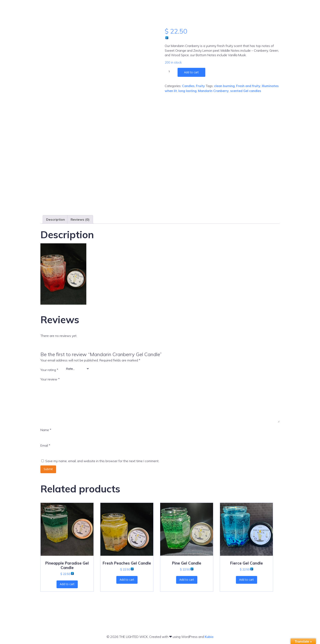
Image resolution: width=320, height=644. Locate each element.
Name (46, 430)
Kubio (209, 637)
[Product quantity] (171, 71)
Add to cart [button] (67, 584)
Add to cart (191, 72)
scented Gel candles (246, 91)
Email (45, 445)
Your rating (49, 370)
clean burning (224, 86)
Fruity (200, 86)
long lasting (187, 91)
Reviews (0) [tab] (80, 219)
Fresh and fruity (248, 86)
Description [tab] (56, 219)
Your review (50, 379)
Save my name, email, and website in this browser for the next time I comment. (102, 461)
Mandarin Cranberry (213, 91)
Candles (188, 86)
